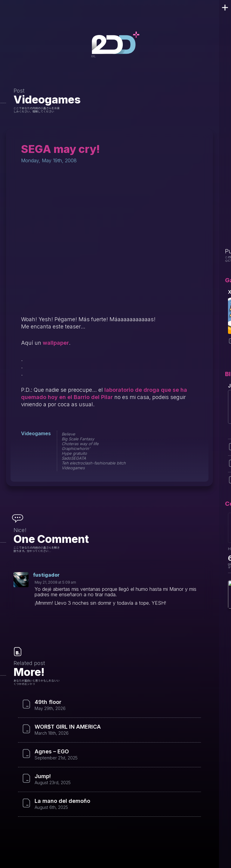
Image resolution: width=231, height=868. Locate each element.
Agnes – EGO (52, 752)
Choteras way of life (80, 444)
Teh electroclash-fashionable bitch (94, 463)
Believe (68, 434)
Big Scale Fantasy (78, 439)
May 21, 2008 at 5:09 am (55, 582)
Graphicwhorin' (76, 448)
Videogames (47, 100)
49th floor (48, 702)
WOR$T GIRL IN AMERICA (68, 727)
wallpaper (56, 343)
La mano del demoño (62, 801)
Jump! (43, 776)
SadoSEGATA (74, 458)
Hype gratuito (74, 453)
